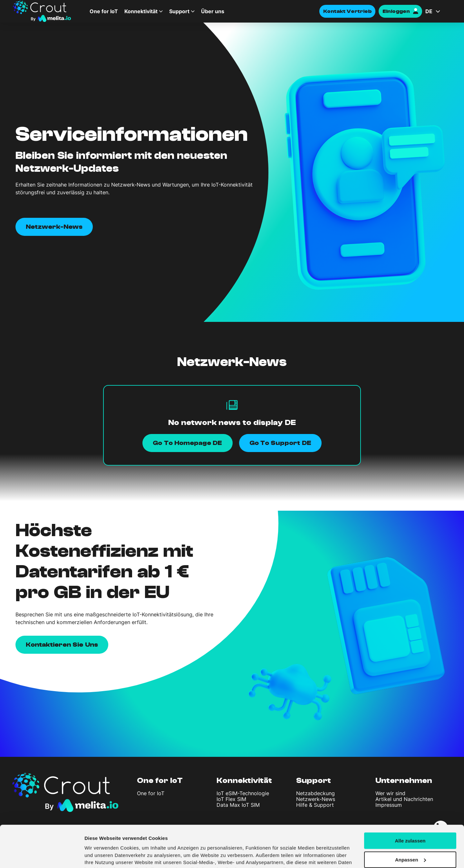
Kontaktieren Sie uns (62, 645)
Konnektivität (141, 11)
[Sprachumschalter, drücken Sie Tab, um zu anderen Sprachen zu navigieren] (438, 11)
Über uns (213, 11)
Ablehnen (410, 839)
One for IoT (104, 11)
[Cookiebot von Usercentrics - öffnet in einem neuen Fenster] (42, 855)
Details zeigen (101, 855)
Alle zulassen (410, 801)
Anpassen (411, 820)
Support (179, 11)
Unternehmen (404, 781)
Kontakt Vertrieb (347, 11)
